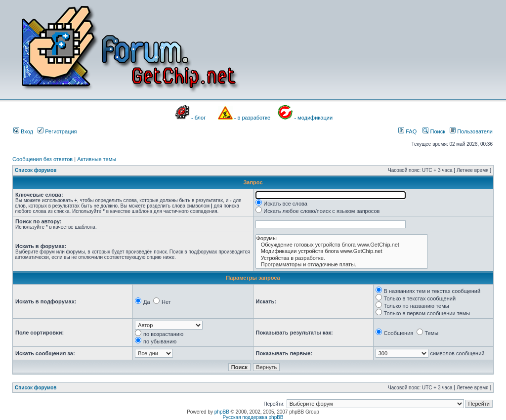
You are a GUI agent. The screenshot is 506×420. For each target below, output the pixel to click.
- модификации (313, 118)
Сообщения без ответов (42, 159)
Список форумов (36, 170)
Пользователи (471, 131)
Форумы (342, 238)
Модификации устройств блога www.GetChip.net (342, 251)
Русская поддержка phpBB (253, 417)
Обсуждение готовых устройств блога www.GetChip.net (342, 245)
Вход (23, 131)
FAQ (407, 131)
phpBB (222, 412)
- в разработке (252, 118)
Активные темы (97, 159)
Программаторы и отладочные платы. (342, 265)
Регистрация (57, 131)
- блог (198, 118)
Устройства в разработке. (342, 258)
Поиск (434, 131)
